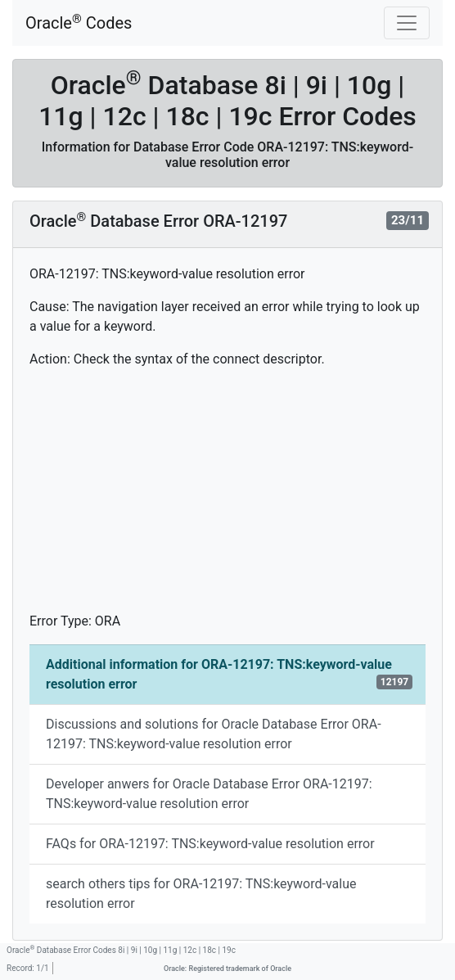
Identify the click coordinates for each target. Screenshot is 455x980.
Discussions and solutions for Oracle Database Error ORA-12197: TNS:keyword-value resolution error (214, 734)
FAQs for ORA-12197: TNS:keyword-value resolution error (210, 844)
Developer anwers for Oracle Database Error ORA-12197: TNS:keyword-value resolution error (209, 794)
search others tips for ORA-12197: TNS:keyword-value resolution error (201, 894)
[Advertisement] (227, 497)
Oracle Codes (79, 23)
